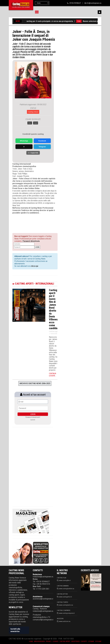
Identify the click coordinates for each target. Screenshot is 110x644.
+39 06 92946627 (75, 3)
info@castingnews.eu (94, 3)
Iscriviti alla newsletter (15, 630)
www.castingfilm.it (65, 580)
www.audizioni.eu (65, 621)
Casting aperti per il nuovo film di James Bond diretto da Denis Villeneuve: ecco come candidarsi (55, 309)
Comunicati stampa (41, 606)
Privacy (49, 641)
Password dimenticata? (33, 417)
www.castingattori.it (65, 597)
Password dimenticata (31, 241)
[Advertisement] (37, 221)
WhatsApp (24, 141)
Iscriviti (33, 420)
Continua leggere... (53, 375)
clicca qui (34, 266)
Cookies (55, 641)
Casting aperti (65, 641)
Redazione (37, 574)
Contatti (84, 641)
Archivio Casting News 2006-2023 (35, 383)
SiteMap (91, 641)
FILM (80, 21)
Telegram (42, 147)
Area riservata (39, 641)
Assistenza (38, 596)
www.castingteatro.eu (66, 605)
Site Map (98, 641)
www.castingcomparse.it (67, 613)
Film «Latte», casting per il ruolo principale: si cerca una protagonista (45, 21)
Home (31, 641)
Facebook (42, 141)
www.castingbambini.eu (67, 589)
